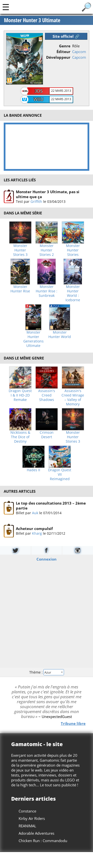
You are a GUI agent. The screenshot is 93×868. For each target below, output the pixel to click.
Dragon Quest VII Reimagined (60, 474)
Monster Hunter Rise (20, 289)
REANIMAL (27, 826)
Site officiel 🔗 (66, 36)
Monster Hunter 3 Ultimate (32, 20)
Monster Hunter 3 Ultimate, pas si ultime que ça (48, 194)
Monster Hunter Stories (73, 250)
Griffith (36, 201)
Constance (27, 811)
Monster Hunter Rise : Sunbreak (46, 291)
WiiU (38, 99)
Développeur (58, 57)
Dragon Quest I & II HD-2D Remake (20, 395)
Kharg (37, 533)
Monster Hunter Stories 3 (20, 250)
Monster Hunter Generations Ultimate (33, 339)
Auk (35, 513)
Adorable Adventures (36, 833)
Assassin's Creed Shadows (47, 395)
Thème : (46, 672)
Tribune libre (73, 723)
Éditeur (63, 52)
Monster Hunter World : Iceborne (73, 293)
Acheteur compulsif (34, 528)
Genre (65, 46)
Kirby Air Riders (32, 818)
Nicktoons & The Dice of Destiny (20, 437)
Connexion (46, 559)
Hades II (33, 470)
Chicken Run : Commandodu (43, 841)
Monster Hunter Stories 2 (47, 250)
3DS (39, 91)
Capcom (79, 52)
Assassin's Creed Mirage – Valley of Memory (73, 397)
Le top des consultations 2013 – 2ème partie (51, 506)
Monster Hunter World (60, 335)
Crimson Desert (47, 435)
